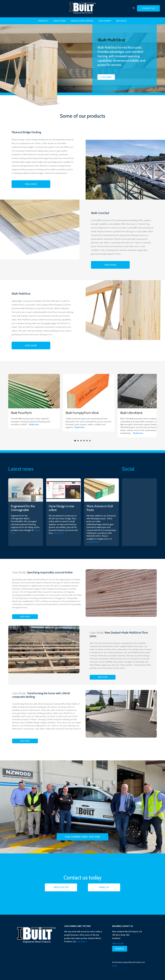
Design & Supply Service (82, 21)
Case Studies (60, 21)
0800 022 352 (61, 887)
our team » (82, 941)
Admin (115, 966)
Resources (121, 21)
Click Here (106, 77)
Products (43, 21)
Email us (104, 887)
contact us (148, 8)
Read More (31, 184)
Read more (34, 424)
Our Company (105, 21)
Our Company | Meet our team (82, 837)
